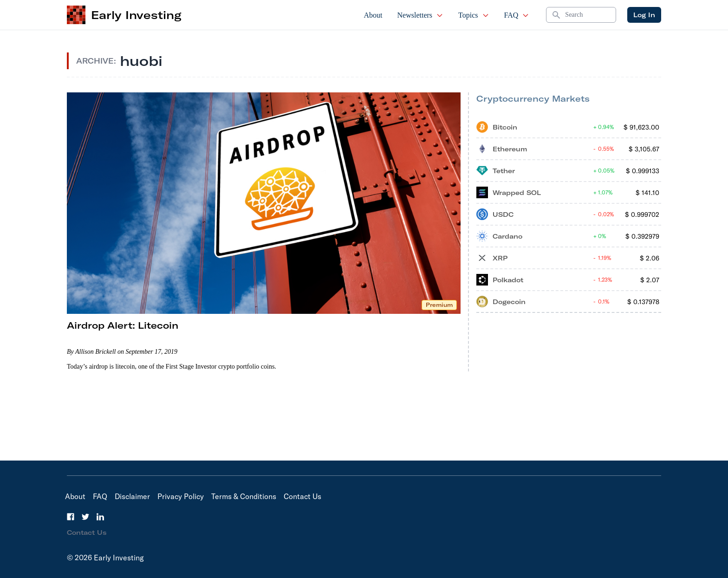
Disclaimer (132, 496)
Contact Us (302, 496)
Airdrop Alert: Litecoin (123, 325)
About (373, 15)
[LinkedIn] (100, 517)
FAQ (517, 15)
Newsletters (421, 15)
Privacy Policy (181, 496)
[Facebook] (71, 517)
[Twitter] (85, 517)
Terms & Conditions (244, 496)
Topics (474, 15)
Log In (644, 15)
